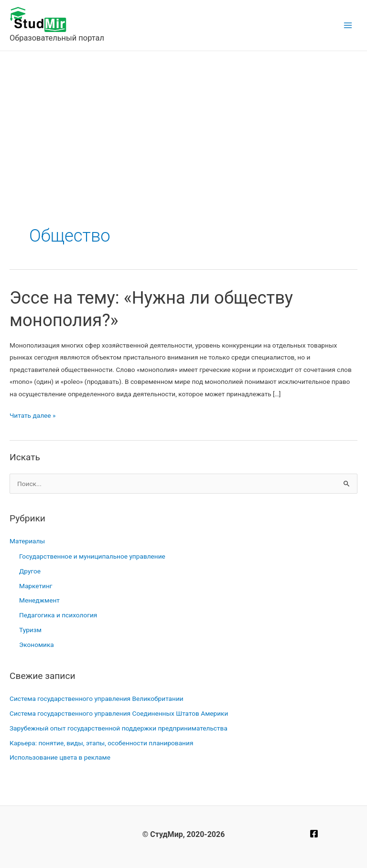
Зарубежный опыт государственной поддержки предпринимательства (119, 728)
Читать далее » (32, 416)
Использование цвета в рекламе (60, 757)
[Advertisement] (183, 123)
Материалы (27, 541)
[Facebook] (314, 834)
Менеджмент (39, 600)
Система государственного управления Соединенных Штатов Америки (119, 713)
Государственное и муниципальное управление (92, 556)
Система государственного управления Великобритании (97, 699)
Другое (30, 571)
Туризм (30, 630)
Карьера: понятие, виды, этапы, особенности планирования (101, 743)
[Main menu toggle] (348, 26)
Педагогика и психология (58, 615)
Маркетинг (36, 586)
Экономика (37, 645)
